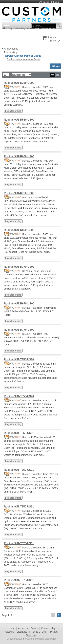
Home (12, 628)
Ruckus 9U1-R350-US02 (19, 83)
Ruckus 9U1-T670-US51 (19, 580)
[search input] (45, 26)
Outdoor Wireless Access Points (23, 59)
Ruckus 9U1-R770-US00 (19, 330)
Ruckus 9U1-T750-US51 (19, 507)
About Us (23, 628)
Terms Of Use (39, 632)
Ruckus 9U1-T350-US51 (19, 433)
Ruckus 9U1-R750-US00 (19, 193)
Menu (8, 26)
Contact (45, 628)
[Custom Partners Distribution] (32, 14)
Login (56, 2)
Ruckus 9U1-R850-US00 (19, 230)
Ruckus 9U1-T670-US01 (19, 543)
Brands (34, 628)
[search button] (58, 26)
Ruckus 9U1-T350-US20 (19, 359)
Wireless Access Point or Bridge (23, 56)
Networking (20, 28)
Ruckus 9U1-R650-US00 (19, 156)
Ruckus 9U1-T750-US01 (19, 470)
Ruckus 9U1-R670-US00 (19, 304)
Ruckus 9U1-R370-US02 (19, 267)
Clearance (22, 632)
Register (45, 2)
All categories (11, 49)
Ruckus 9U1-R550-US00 (19, 120)
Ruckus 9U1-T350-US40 (19, 396)
